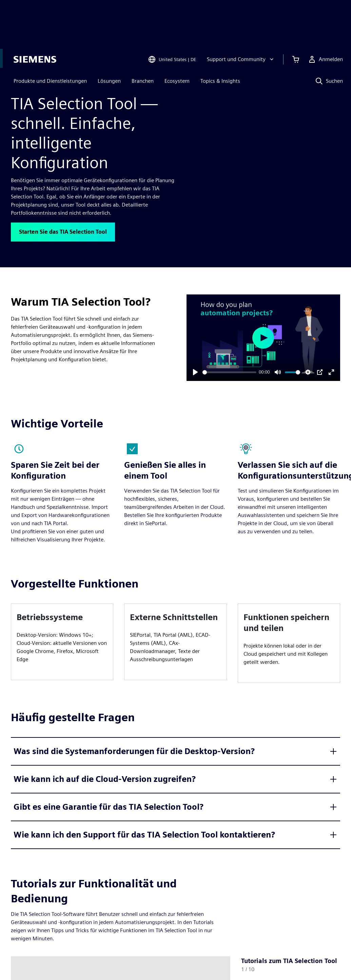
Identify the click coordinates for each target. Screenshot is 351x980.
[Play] (195, 372)
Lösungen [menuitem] (106, 36)
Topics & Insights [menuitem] (218, 36)
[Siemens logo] (32, 15)
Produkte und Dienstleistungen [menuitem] (47, 36)
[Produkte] (39, 79)
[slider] (229, 372)
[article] (62, 642)
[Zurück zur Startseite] (15, 79)
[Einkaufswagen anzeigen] (293, 15)
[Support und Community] (238, 15)
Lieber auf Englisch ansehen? (179, 58)
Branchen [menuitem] (140, 36)
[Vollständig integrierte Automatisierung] (101, 79)
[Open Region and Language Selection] (169, 15)
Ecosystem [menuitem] (174, 36)
